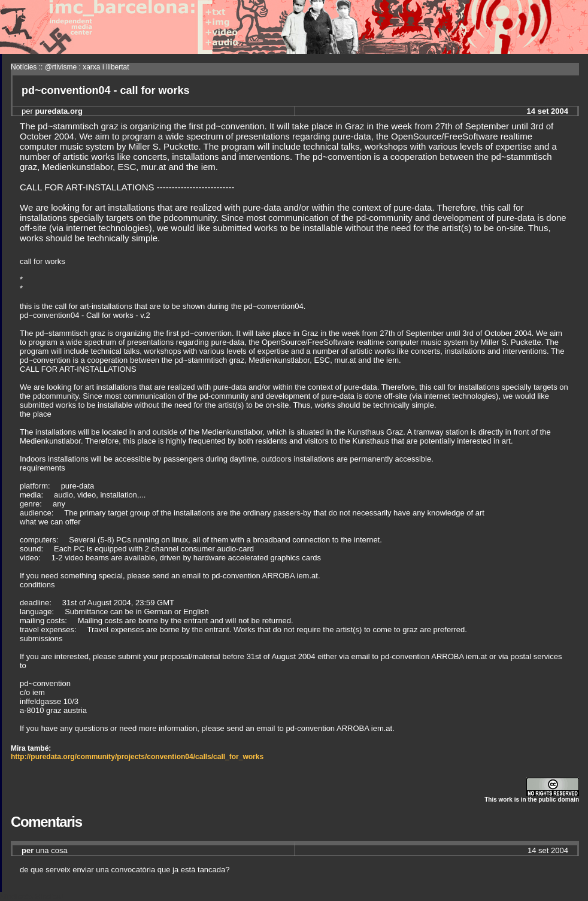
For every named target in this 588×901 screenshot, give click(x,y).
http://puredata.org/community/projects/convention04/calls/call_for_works (137, 757)
